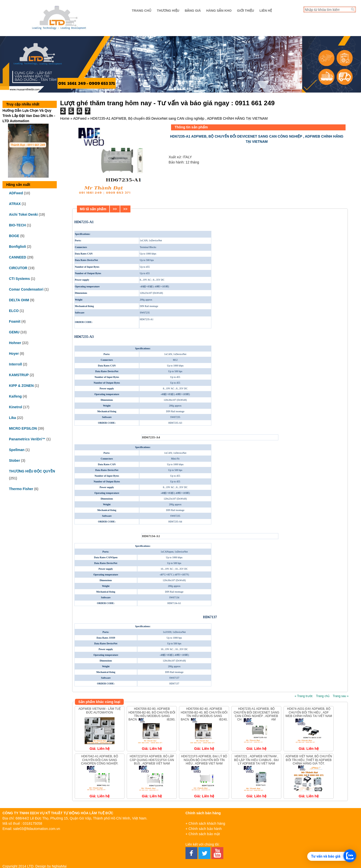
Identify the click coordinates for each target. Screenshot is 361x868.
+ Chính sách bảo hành (204, 829)
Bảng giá (193, 11)
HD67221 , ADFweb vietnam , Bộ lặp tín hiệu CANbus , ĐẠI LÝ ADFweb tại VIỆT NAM (256, 760)
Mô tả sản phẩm (93, 209)
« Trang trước (303, 696)
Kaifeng (15, 396)
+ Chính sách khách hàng (205, 823)
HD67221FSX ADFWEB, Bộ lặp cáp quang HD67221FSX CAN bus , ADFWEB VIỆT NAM (152, 760)
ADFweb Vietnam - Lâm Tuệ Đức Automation (99, 711)
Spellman (17, 450)
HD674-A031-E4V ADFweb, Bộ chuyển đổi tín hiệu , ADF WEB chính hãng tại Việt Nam (309, 712)
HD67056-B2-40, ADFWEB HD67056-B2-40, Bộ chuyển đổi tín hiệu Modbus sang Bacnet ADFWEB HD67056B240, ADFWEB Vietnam (204, 716)
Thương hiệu (168, 11)
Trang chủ (142, 11)
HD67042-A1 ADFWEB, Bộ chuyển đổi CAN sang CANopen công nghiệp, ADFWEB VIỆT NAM (100, 762)
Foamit (15, 321)
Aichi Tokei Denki (23, 214)
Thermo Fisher (21, 489)
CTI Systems (19, 279)
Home (65, 118)
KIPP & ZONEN (21, 386)
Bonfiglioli (17, 247)
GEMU (14, 332)
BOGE (14, 236)
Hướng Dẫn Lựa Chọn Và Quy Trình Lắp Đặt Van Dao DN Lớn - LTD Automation (29, 116)
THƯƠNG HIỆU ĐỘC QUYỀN (32, 471)
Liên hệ (266, 11)
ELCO (14, 311)
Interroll (15, 364)
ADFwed (16, 193)
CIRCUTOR (18, 268)
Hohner (15, 343)
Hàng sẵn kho (219, 11)
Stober (14, 460)
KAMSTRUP (19, 375)
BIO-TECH (17, 225)
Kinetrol (16, 407)
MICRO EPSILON (23, 428)
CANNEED (18, 257)
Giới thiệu (245, 11)
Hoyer (14, 354)
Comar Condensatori (26, 289)
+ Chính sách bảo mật (203, 834)
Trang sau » (341, 696)
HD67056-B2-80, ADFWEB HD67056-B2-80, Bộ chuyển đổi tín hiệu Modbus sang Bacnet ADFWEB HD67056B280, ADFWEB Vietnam (152, 716)
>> (115, 209)
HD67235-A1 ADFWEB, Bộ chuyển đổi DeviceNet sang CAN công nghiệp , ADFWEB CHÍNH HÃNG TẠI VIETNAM (256, 714)
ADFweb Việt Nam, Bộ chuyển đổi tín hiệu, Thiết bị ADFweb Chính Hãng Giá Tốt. (309, 760)
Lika (12, 418)
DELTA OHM (19, 300)
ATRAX (15, 204)
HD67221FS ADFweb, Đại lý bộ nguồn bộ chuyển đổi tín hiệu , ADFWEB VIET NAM (204, 760)
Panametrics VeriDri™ (27, 439)
